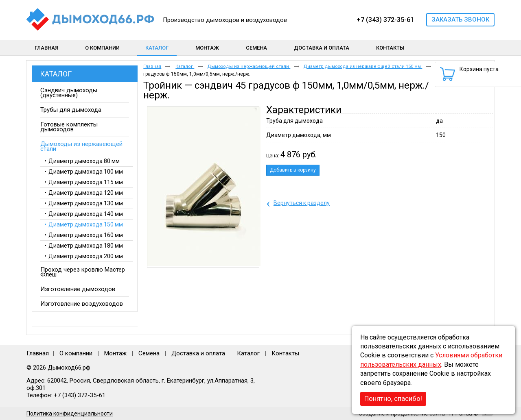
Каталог (157, 48)
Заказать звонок (460, 20)
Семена (149, 353)
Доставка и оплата (198, 353)
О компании (76, 353)
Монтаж (116, 353)
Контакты (285, 353)
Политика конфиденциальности (70, 413)
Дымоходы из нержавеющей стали (249, 66)
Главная (152, 66)
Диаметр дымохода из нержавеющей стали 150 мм (363, 66)
